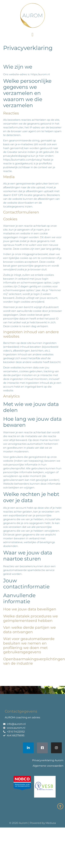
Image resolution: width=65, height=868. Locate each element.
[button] (32, 35)
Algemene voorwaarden (48, 766)
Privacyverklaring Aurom (48, 760)
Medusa (51, 823)
